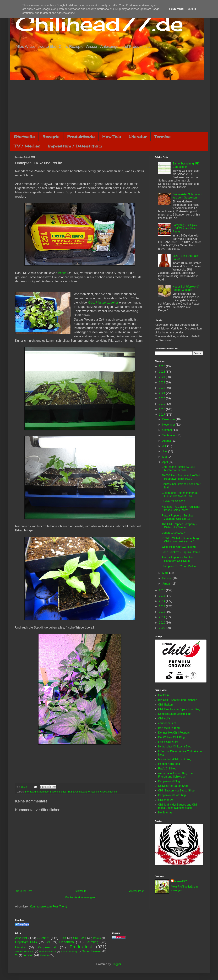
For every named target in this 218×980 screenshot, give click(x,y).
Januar (167, 584)
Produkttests (81, 137)
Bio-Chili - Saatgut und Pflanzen (178, 700)
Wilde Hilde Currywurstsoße (179, 547)
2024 (162, 377)
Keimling (92, 942)
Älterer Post (136, 891)
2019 (162, 404)
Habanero (67, 942)
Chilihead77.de (99, 23)
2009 (162, 628)
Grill (48, 942)
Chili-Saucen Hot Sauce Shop (176, 791)
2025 (162, 372)
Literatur (138, 137)
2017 (162, 415)
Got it (192, 9)
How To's (112, 137)
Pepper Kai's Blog (169, 764)
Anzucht (21, 938)
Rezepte (51, 137)
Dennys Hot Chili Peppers (174, 733)
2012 (162, 612)
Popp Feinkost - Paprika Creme (181, 552)
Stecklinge (43, 792)
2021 (162, 393)
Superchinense (58, 792)
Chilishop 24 (166, 800)
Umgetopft (81, 792)
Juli (165, 446)
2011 (162, 617)
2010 (162, 623)
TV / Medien (27, 146)
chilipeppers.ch (167, 723)
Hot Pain (163, 695)
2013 (162, 606)
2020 (162, 398)
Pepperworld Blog (169, 781)
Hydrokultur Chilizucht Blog (175, 747)
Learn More (176, 9)
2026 (162, 366)
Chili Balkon (165, 705)
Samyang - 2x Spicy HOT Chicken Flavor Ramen (185, 228)
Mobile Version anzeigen (80, 897)
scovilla (44, 955)
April (165, 462)
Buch (63, 938)
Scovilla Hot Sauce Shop (173, 786)
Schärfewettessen (48, 952)
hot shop (28, 955)
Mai (165, 457)
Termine (162, 137)
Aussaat (43, 938)
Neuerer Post (24, 891)
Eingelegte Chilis (26, 942)
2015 (162, 596)
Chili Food (80, 938)
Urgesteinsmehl (109, 792)
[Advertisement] (109, 106)
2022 (162, 388)
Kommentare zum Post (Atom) (48, 907)
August (167, 441)
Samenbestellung (25, 951)
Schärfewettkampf (69, 952)
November (169, 425)
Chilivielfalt (165, 719)
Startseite (24, 137)
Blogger (116, 964)
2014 (162, 601)
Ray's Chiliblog (167, 769)
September (169, 435)
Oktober (168, 430)
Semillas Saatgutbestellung (175, 714)
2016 (162, 590)
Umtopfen (94, 792)
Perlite (62, 273)
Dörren (97, 938)
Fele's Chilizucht (168, 742)
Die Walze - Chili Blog (171, 737)
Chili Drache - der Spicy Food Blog (179, 709)
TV (17, 955)
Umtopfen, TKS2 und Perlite (179, 566)
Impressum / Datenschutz (75, 146)
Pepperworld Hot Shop (172, 795)
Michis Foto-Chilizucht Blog (175, 759)
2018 (162, 409)
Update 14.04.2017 (173, 533)
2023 (162, 382)
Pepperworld (47, 947)
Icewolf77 (181, 881)
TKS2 (71, 792)
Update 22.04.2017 (173, 501)
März (166, 573)
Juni (165, 451)
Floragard (30, 792)
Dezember (169, 419)
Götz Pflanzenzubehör (103, 302)
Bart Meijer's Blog (169, 728)
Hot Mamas (165, 813)
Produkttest (81, 947)
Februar (167, 578)
